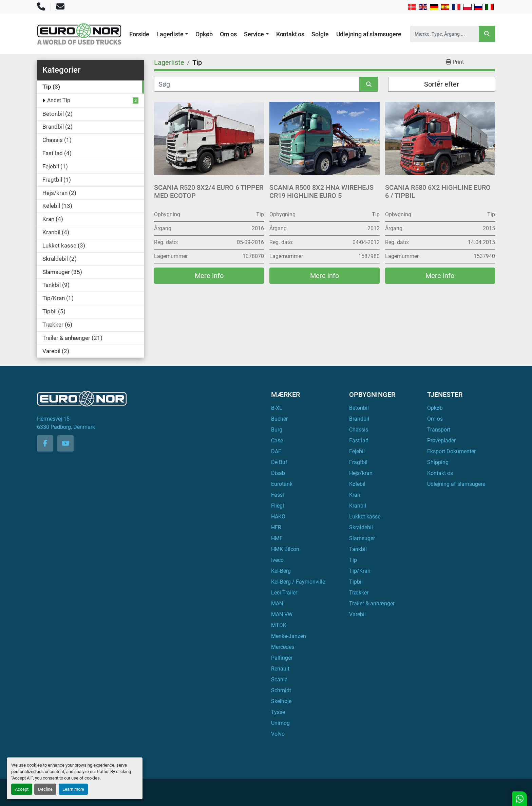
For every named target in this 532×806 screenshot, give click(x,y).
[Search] (444, 34)
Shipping (438, 462)
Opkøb (204, 34)
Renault (280, 669)
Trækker (359, 593)
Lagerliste (170, 34)
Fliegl (278, 506)
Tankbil (358, 549)
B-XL (277, 408)
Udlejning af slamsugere (369, 34)
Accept (22, 789)
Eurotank (282, 484)
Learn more (73, 789)
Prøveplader (441, 441)
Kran (355, 495)
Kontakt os (290, 34)
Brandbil (359, 419)
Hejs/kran (361, 473)
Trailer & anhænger (372, 603)
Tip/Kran (360, 571)
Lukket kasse (365, 517)
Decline (45, 789)
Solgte (320, 34)
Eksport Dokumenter (451, 451)
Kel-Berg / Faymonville (298, 582)
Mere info (209, 276)
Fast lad (359, 441)
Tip (353, 560)
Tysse (278, 712)
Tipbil (356, 582)
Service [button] (254, 34)
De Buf (279, 462)
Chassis (359, 430)
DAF (276, 451)
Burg (277, 430)
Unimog (280, 723)
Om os (228, 34)
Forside (139, 34)
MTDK (279, 625)
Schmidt (281, 690)
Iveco (277, 560)
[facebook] (45, 443)
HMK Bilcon (285, 549)
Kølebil (357, 484)
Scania (279, 680)
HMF (277, 538)
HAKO (278, 517)
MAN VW (282, 614)
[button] (172, 34)
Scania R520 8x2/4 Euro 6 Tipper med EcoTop (209, 191)
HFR (276, 527)
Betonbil (359, 408)
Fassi (278, 495)
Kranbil (358, 506)
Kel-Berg (281, 571)
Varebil (357, 614)
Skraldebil (361, 527)
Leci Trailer (284, 593)
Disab (278, 473)
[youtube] (65, 443)
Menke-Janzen (289, 636)
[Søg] (257, 84)
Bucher (279, 419)
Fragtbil (358, 462)
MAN (277, 603)
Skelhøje (281, 701)
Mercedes (283, 647)
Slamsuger (362, 538)
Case (277, 441)
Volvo (278, 734)
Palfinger (282, 658)
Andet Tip (59, 100)
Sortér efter (442, 84)
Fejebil (357, 451)
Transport (439, 430)
